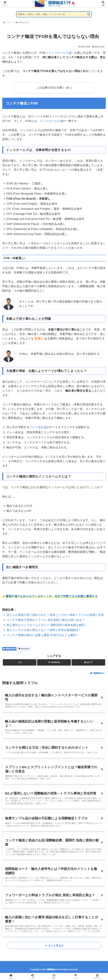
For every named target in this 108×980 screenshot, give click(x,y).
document (24, 649)
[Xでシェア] (20, 662)
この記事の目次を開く (50, 88)
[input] (54, 14)
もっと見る (56, 947)
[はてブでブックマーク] (88, 662)
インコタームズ (60, 53)
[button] (89, 14)
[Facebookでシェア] (54, 662)
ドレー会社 (38, 427)
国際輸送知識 (9, 649)
